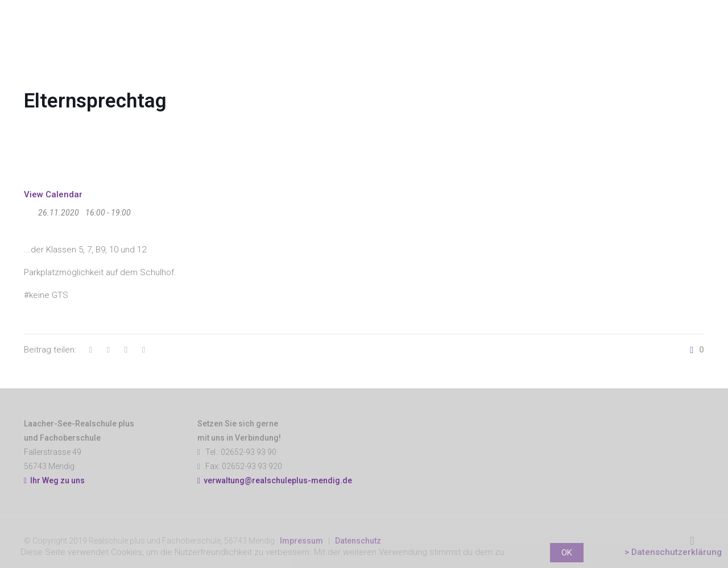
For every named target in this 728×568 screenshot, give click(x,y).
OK (567, 553)
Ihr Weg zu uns (54, 480)
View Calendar (53, 194)
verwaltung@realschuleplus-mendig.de (278, 480)
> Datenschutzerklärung (673, 552)
